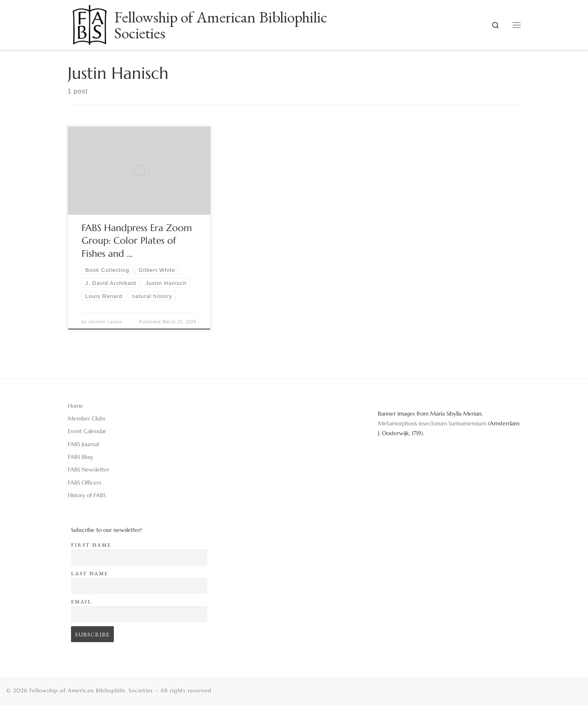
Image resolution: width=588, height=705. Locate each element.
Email (81, 602)
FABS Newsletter (89, 469)
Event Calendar (87, 431)
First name (91, 545)
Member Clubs (87, 418)
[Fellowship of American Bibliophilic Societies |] (90, 22)
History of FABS (87, 495)
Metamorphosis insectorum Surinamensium (433, 423)
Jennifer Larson (105, 322)
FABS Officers (84, 483)
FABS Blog (80, 457)
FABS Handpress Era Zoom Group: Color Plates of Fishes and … (137, 241)
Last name (90, 573)
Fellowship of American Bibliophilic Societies (91, 691)
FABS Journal (83, 444)
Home (75, 406)
